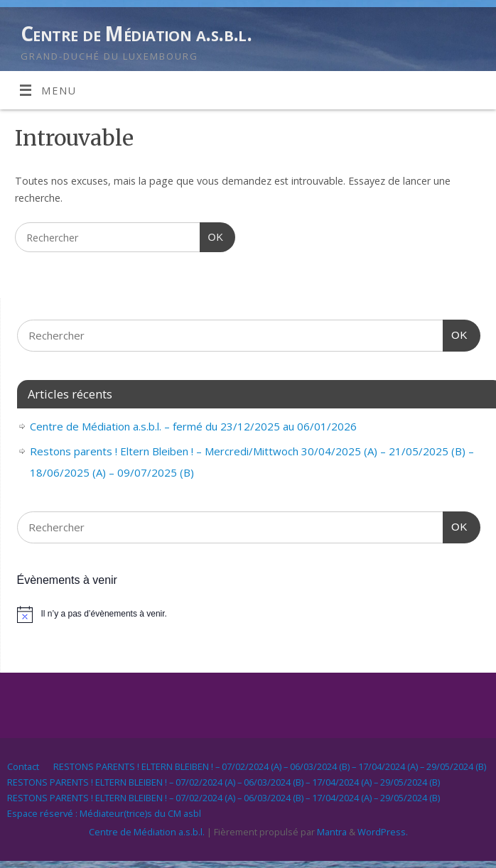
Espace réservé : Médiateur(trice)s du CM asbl (104, 813)
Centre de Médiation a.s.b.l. (136, 34)
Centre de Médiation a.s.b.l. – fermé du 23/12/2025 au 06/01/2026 (193, 426)
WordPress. (383, 832)
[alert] (249, 614)
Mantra (332, 832)
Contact (23, 766)
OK (212, 235)
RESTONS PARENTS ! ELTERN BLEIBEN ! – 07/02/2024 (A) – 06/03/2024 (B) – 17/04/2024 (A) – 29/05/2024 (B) (270, 766)
